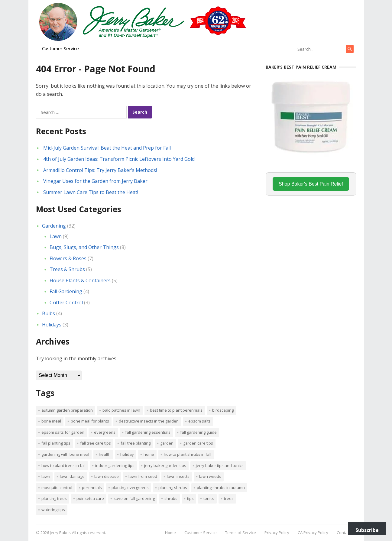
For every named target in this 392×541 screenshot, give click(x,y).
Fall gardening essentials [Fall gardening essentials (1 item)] (148, 432)
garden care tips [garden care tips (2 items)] (198, 443)
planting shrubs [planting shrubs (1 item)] (173, 488)
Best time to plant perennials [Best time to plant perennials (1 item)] (176, 410)
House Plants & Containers (80, 280)
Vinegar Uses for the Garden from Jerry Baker (95, 181)
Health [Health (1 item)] (105, 454)
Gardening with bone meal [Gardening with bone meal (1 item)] (65, 454)
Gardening (54, 226)
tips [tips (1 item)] (190, 498)
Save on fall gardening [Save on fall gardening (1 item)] (134, 498)
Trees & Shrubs (67, 269)
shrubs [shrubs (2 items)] (171, 498)
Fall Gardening (66, 291)
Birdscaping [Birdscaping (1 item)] (223, 410)
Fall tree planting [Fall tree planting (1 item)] (136, 443)
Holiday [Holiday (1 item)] (127, 454)
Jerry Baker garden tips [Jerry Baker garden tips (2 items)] (165, 465)
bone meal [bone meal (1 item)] (51, 421)
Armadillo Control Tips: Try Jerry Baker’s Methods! (100, 170)
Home (170, 533)
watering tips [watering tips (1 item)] (53, 510)
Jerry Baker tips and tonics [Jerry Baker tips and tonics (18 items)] (220, 465)
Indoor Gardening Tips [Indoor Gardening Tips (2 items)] (115, 465)
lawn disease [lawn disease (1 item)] (107, 476)
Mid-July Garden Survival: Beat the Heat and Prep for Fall (107, 148)
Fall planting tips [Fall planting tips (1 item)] (56, 443)
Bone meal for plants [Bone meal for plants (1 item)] (90, 421)
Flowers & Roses (68, 258)
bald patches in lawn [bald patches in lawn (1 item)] (121, 410)
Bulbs (49, 313)
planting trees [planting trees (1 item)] (54, 498)
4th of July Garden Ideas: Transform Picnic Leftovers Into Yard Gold (119, 159)
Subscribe (367, 530)
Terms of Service (241, 533)
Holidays (52, 325)
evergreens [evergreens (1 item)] (105, 432)
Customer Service (60, 48)
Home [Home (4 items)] (149, 454)
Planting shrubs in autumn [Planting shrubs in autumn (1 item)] (221, 488)
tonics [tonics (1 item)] (209, 498)
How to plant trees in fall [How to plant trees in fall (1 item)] (63, 465)
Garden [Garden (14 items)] (167, 443)
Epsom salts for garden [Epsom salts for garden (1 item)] (63, 432)
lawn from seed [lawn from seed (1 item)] (143, 476)
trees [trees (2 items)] (229, 498)
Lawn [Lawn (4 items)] (46, 476)
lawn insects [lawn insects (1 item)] (178, 476)
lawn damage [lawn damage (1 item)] (72, 476)
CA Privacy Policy (313, 533)
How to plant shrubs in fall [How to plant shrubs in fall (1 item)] (188, 454)
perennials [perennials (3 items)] (92, 488)
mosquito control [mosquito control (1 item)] (57, 488)
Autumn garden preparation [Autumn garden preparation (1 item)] (67, 410)
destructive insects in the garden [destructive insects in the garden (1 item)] (149, 421)
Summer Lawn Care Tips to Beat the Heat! (91, 192)
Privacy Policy (277, 533)
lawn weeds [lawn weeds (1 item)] (210, 476)
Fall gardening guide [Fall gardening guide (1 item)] (198, 432)
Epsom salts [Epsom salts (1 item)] (199, 421)
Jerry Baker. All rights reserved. (78, 533)
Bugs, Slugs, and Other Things (84, 247)
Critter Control (66, 303)
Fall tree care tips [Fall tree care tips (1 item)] (96, 443)
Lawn (56, 236)
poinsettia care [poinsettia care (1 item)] (90, 498)
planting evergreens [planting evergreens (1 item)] (130, 488)
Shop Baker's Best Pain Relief (311, 184)
